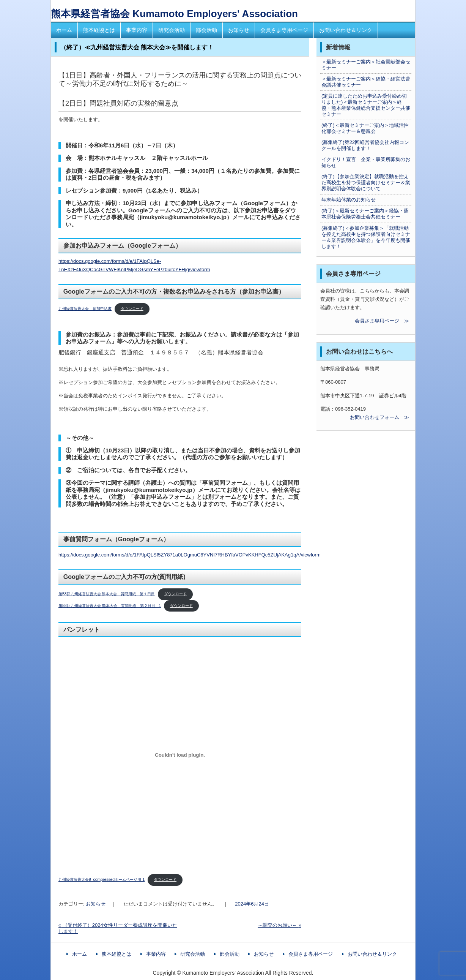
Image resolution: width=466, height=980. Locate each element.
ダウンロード (132, 309)
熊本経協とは (99, 30)
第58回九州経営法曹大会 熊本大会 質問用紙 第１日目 (107, 594)
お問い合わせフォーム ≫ (365, 417)
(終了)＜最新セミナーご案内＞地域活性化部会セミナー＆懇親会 (365, 128)
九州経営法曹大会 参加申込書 (85, 309)
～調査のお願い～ (279, 925)
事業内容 (137, 30)
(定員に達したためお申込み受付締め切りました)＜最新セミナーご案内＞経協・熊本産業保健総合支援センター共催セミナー (366, 105)
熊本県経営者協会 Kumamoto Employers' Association (174, 14)
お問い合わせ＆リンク (346, 30)
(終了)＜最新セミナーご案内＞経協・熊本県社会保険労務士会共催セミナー (365, 214)
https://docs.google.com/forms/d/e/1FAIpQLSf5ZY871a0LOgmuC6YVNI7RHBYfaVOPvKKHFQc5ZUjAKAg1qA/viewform (190, 555)
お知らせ (239, 30)
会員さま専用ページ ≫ (365, 321)
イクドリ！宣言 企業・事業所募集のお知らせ (366, 162)
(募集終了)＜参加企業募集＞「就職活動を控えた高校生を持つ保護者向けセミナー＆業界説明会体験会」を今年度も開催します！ (366, 237)
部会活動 (206, 30)
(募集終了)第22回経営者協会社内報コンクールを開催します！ (365, 145)
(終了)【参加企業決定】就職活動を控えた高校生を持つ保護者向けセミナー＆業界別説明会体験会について (366, 183)
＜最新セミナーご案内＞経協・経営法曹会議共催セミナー (366, 82)
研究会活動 (172, 30)
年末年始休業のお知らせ (349, 200)
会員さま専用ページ (284, 30)
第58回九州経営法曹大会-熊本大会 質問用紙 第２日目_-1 (110, 606)
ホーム (64, 30)
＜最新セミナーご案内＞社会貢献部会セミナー (366, 65)
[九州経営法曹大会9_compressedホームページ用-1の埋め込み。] (180, 755)
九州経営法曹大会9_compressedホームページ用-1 (102, 880)
